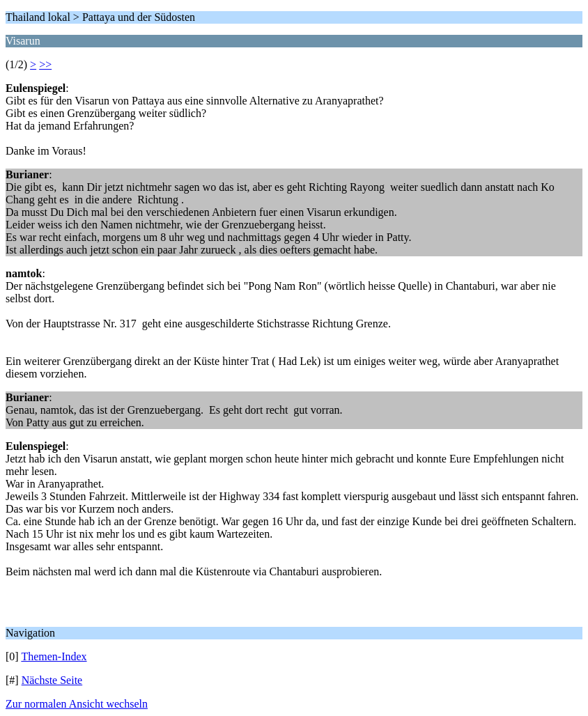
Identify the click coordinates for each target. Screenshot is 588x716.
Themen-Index (54, 656)
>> (45, 64)
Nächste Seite (52, 680)
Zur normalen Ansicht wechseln (77, 704)
